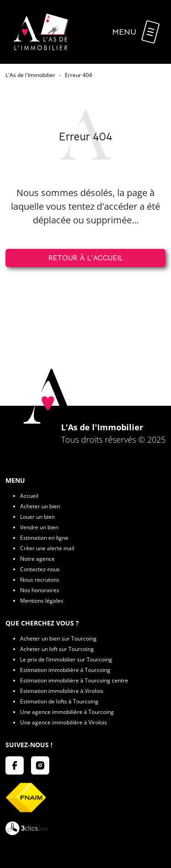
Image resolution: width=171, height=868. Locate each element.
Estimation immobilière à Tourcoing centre (74, 680)
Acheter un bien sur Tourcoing (58, 638)
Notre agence (37, 559)
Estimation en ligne (44, 538)
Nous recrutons (40, 580)
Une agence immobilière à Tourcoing (67, 712)
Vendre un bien (39, 527)
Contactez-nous (40, 569)
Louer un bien (37, 517)
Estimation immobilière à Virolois (62, 691)
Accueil (29, 496)
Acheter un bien (40, 506)
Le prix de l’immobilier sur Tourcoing (66, 659)
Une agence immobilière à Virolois (64, 722)
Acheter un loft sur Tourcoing (57, 649)
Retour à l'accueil (86, 258)
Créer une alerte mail (47, 548)
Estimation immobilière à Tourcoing (65, 670)
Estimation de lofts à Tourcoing (59, 701)
